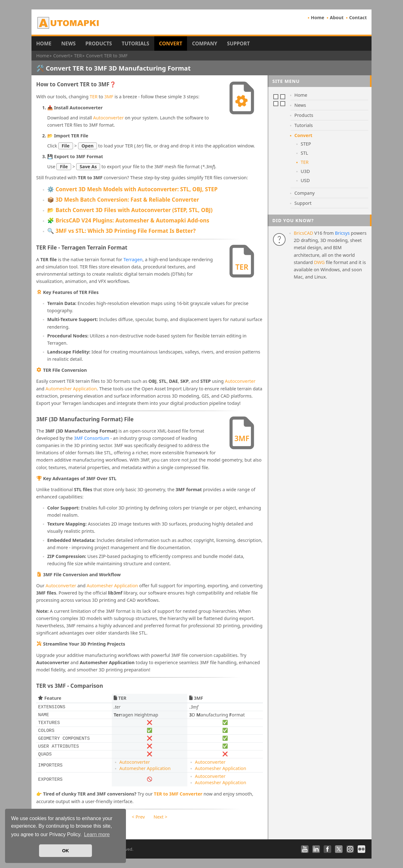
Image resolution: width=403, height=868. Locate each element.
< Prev (138, 817)
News (68, 43)
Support (238, 43)
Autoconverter (108, 118)
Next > (161, 817)
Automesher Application (71, 389)
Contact (358, 17)
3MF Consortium (92, 438)
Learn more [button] (97, 834)
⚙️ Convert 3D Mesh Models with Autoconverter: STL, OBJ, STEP (132, 189)
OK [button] (65, 851)
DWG (319, 262)
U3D (305, 171)
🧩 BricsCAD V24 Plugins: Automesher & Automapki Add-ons (128, 220)
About (337, 17)
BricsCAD (304, 233)
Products (99, 43)
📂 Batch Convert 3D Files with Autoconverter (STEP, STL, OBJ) (130, 210)
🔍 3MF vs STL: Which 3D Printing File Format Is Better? (122, 231)
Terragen (133, 259)
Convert (171, 43)
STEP (306, 144)
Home (318, 17)
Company (205, 43)
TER (94, 97)
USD (305, 180)
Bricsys (342, 233)
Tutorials (136, 43)
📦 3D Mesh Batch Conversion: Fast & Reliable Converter (123, 200)
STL (304, 153)
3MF (109, 97)
